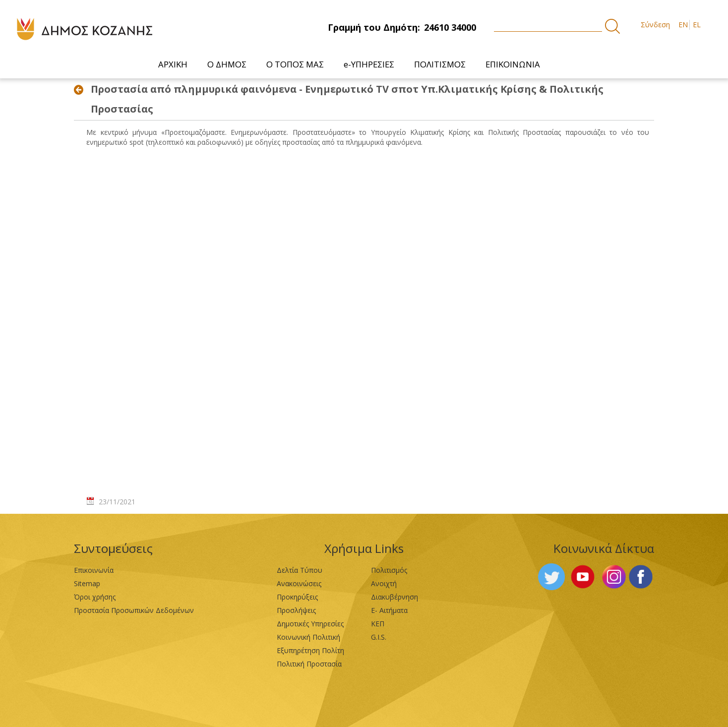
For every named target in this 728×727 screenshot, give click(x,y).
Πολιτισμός (389, 570)
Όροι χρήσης (95, 597)
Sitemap (87, 583)
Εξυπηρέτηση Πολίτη (310, 650)
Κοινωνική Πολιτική (308, 637)
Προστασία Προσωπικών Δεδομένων (134, 610)
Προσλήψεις (296, 610)
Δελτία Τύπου (300, 570)
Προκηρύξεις (297, 597)
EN (683, 25)
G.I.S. (379, 637)
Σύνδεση (655, 25)
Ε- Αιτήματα (389, 610)
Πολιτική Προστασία (309, 664)
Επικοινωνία (94, 570)
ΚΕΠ (378, 624)
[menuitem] (173, 64)
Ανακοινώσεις (299, 583)
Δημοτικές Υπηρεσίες (310, 624)
